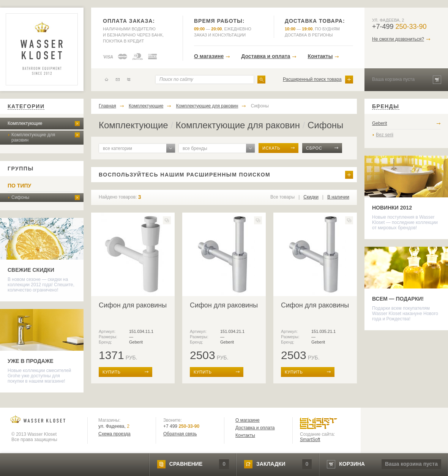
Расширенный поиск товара (312, 79)
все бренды (195, 148)
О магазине (209, 56)
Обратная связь (180, 434)
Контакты (320, 56)
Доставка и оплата (266, 56)
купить (112, 372)
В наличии (338, 197)
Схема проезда (114, 434)
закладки (271, 464)
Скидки (311, 197)
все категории (118, 148)
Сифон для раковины (133, 305)
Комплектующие (25, 123)
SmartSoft (310, 440)
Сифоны (20, 197)
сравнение (186, 464)
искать (271, 148)
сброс (314, 148)
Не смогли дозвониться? (398, 39)
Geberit (379, 123)
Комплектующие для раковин (33, 137)
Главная (107, 106)
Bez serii (385, 135)
